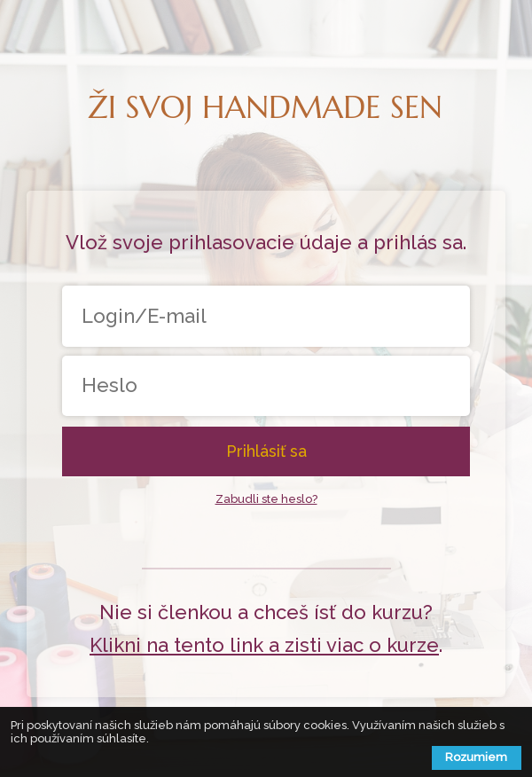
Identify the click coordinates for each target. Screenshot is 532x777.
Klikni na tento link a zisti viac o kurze (264, 645)
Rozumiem (476, 757)
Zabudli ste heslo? (266, 499)
